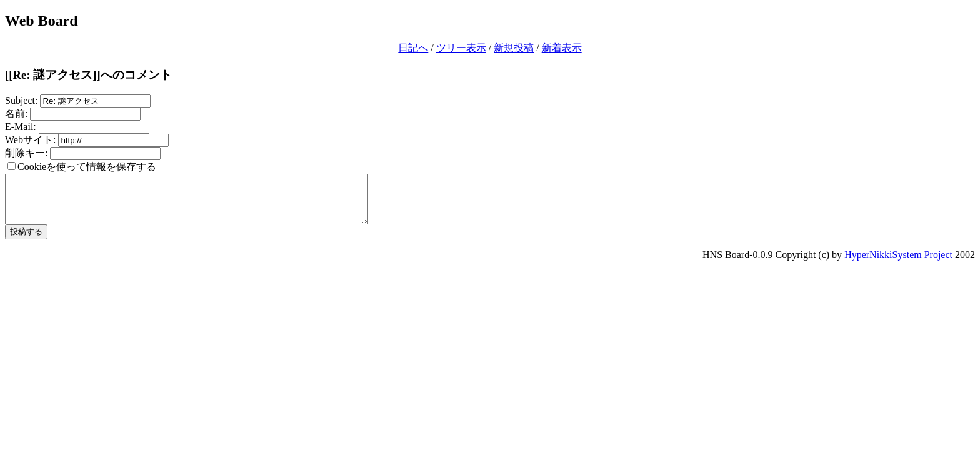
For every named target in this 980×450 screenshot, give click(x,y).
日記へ (413, 48)
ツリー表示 (461, 48)
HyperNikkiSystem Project (898, 264)
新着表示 (562, 48)
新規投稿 (514, 48)
